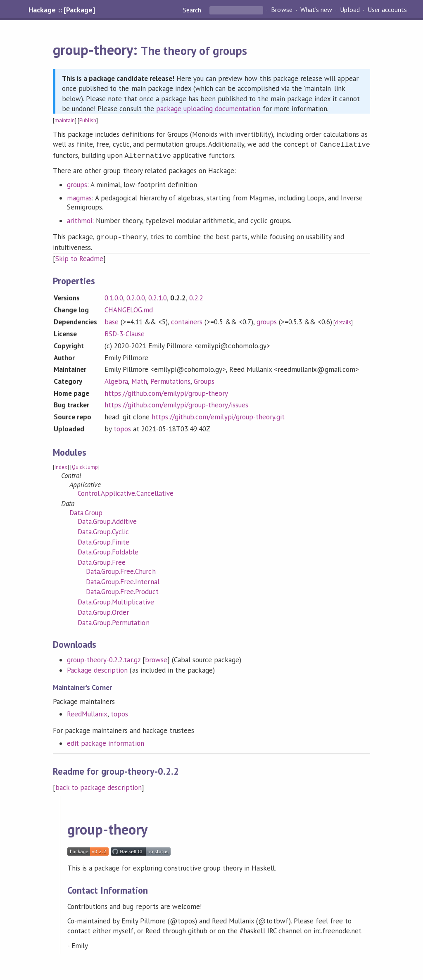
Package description (97, 668)
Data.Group (86, 510)
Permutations (170, 379)
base (112, 319)
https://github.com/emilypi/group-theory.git (218, 414)
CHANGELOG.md (129, 307)
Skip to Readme (79, 256)
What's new (316, 10)
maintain (65, 120)
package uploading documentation (208, 109)
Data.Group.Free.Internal (123, 579)
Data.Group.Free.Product (122, 589)
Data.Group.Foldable (108, 549)
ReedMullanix (87, 711)
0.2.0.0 (136, 295)
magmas (79, 196)
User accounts (387, 10)
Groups (204, 379)
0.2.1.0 (158, 295)
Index (61, 465)
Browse (282, 10)
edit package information (106, 741)
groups (77, 183)
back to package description (99, 785)
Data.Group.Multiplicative (116, 599)
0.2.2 (196, 295)
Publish (88, 120)
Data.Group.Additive (107, 519)
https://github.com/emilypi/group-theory (166, 391)
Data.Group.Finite (103, 540)
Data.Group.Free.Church (121, 569)
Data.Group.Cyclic (103, 529)
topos (122, 426)
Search (193, 10)
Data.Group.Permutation (114, 620)
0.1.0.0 (114, 295)
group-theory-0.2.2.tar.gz (104, 657)
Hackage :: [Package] (62, 10)
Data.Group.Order (103, 610)
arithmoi (80, 219)
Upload (350, 10)
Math (139, 379)
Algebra (116, 379)
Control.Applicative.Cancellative (126, 491)
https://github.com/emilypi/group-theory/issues (176, 402)
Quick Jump (85, 465)
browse (156, 657)
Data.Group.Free (102, 560)
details (343, 320)
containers (187, 319)
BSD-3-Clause (125, 331)
